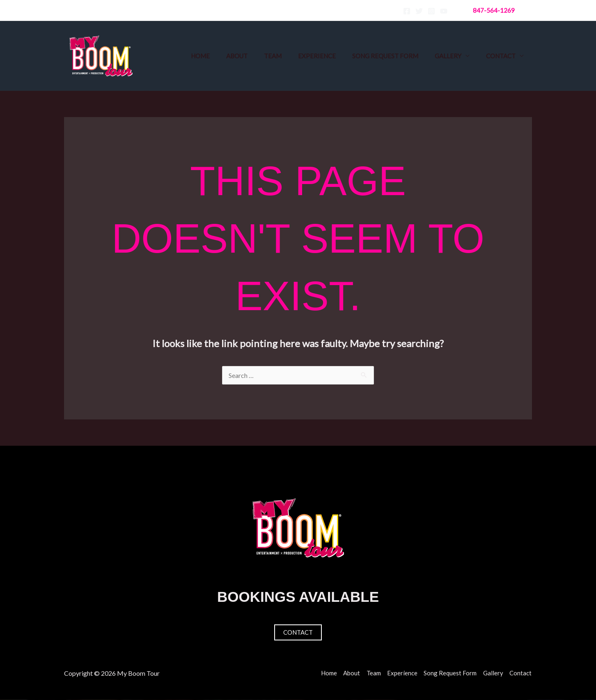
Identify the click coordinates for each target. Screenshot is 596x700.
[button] (494, 10)
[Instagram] (431, 11)
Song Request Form (385, 56)
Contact (501, 56)
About (237, 56)
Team (273, 56)
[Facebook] (407, 11)
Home (200, 56)
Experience (317, 56)
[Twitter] (419, 11)
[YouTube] (444, 11)
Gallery (448, 56)
